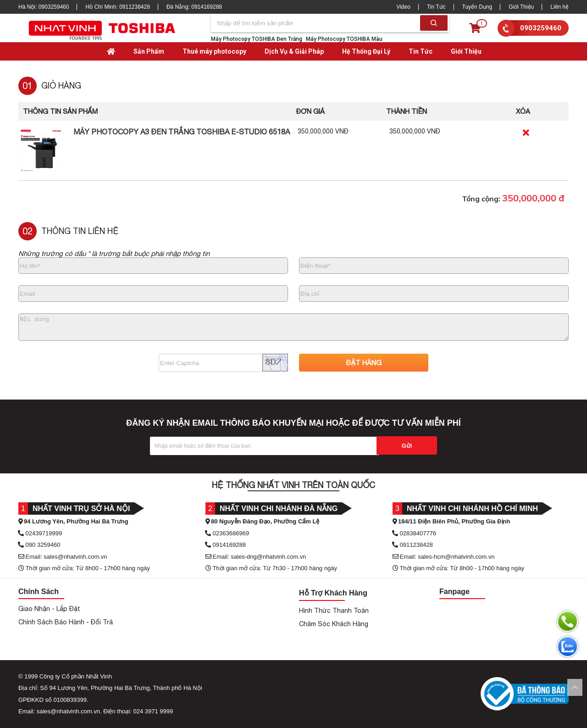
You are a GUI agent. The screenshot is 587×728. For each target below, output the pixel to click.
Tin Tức (436, 7)
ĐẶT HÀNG (364, 363)
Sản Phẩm (149, 51)
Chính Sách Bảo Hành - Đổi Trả (66, 622)
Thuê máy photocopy (214, 51)
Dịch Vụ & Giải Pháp (294, 51)
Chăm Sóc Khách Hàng (334, 624)
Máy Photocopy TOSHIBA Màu (344, 39)
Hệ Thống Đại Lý (366, 51)
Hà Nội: (44, 7)
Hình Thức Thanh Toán (334, 611)
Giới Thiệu (521, 7)
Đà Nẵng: (194, 7)
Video (403, 7)
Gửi (407, 446)
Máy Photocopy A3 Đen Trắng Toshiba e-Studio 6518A (182, 132)
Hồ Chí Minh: (117, 7)
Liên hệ (559, 7)
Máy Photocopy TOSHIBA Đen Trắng (257, 39)
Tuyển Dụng (477, 7)
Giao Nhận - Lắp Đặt (49, 609)
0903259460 (541, 28)
